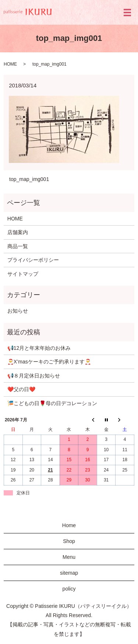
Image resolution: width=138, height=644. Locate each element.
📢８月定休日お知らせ (34, 376)
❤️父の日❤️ (21, 389)
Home (69, 525)
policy (69, 589)
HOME (10, 64)
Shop (69, 541)
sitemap (69, 573)
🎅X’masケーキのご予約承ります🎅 (49, 362)
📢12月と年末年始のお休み (39, 348)
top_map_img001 (29, 179)
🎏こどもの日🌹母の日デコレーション (52, 403)
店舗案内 (18, 232)
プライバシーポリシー (33, 260)
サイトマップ (23, 274)
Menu (69, 557)
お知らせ (18, 311)
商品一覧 (18, 246)
